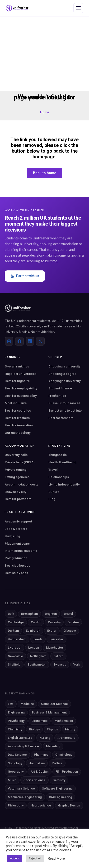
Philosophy (16, 805)
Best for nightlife (17, 381)
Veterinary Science (21, 788)
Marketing (53, 746)
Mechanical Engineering (25, 797)
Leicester (56, 639)
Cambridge (16, 622)
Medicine (27, 704)
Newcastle (15, 656)
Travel (53, 470)
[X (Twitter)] (40, 341)
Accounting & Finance (23, 746)
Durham (13, 631)
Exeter (52, 631)
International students (21, 551)
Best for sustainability (21, 396)
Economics (40, 721)
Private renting (16, 470)
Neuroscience (41, 805)
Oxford (58, 656)
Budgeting (12, 536)
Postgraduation (16, 558)
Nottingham (38, 656)
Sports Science (35, 780)
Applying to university (65, 381)
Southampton (37, 664)
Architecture (66, 738)
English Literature (20, 738)
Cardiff (36, 622)
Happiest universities (21, 374)
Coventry (54, 622)
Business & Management (49, 712)
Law (11, 704)
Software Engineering (57, 788)
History (70, 729)
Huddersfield (17, 639)
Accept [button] (15, 858)
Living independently (64, 484)
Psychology (16, 721)
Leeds (38, 639)
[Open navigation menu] (78, 8)
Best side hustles (17, 565)
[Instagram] (9, 341)
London (34, 648)
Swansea (60, 664)
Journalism (37, 763)
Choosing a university (64, 366)
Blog (52, 499)
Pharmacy (41, 755)
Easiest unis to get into (65, 410)
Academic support (18, 521)
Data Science (17, 755)
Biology (34, 729)
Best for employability (21, 388)
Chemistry (15, 729)
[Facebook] (19, 341)
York (77, 664)
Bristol (68, 614)
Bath (11, 614)
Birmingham (29, 614)
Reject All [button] (35, 858)
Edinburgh (33, 631)
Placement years (17, 543)
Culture (54, 492)
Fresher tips (57, 396)
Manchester (55, 648)
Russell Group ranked (64, 403)
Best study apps (16, 573)
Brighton (51, 614)
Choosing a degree (62, 374)
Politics (57, 763)
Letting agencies (17, 477)
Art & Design (40, 772)
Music (12, 780)
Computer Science (54, 704)
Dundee (73, 622)
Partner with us (25, 276)
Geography (16, 772)
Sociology (15, 763)
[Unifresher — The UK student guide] (17, 8)
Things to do (58, 455)
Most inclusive (16, 403)
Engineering (16, 712)
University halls (16, 455)
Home (45, 112)
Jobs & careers (16, 529)
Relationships (59, 477)
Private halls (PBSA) (20, 462)
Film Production (67, 772)
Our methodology (18, 433)
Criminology (64, 755)
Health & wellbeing (62, 462)
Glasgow (70, 631)
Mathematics (64, 721)
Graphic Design (69, 805)
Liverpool (14, 648)
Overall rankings (17, 366)
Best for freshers (17, 418)
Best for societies (18, 410)
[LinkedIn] (30, 341)
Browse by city (16, 492)
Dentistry (59, 780)
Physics (52, 729)
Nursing (45, 738)
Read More (56, 858)
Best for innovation (19, 425)
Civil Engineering (61, 797)
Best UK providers (18, 499)
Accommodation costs (21, 484)
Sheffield (14, 664)
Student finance (60, 388)
